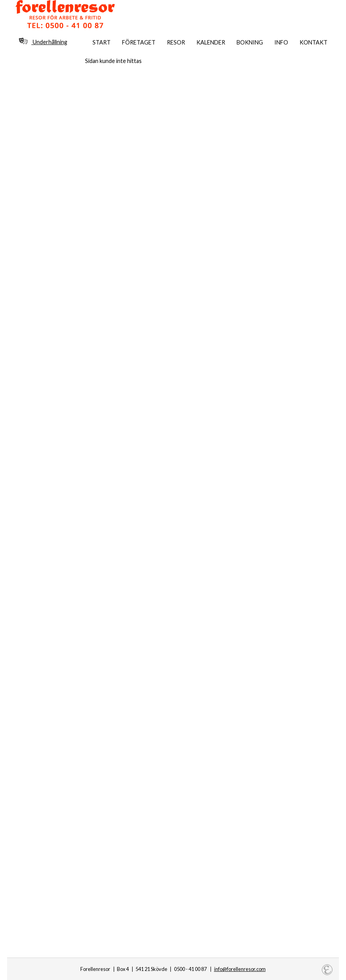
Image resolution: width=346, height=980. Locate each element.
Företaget (139, 42)
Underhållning (43, 42)
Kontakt (314, 42)
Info (281, 42)
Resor (176, 42)
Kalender (211, 42)
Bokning (250, 42)
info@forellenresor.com (240, 969)
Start (102, 42)
